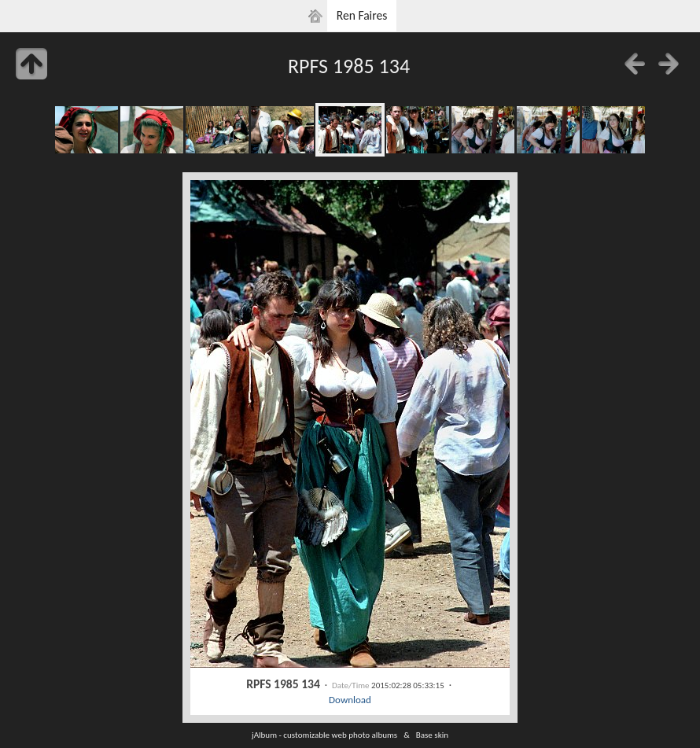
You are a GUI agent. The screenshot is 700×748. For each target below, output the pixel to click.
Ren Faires (362, 15)
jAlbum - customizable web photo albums (324, 735)
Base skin (432, 735)
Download (350, 700)
